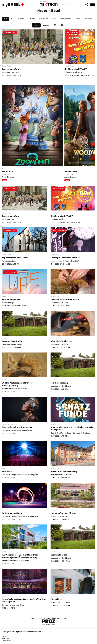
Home (4, 636)
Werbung (5, 638)
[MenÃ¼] (92, 4)
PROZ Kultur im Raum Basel (58, 618)
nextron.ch (39, 632)
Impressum (6, 641)
